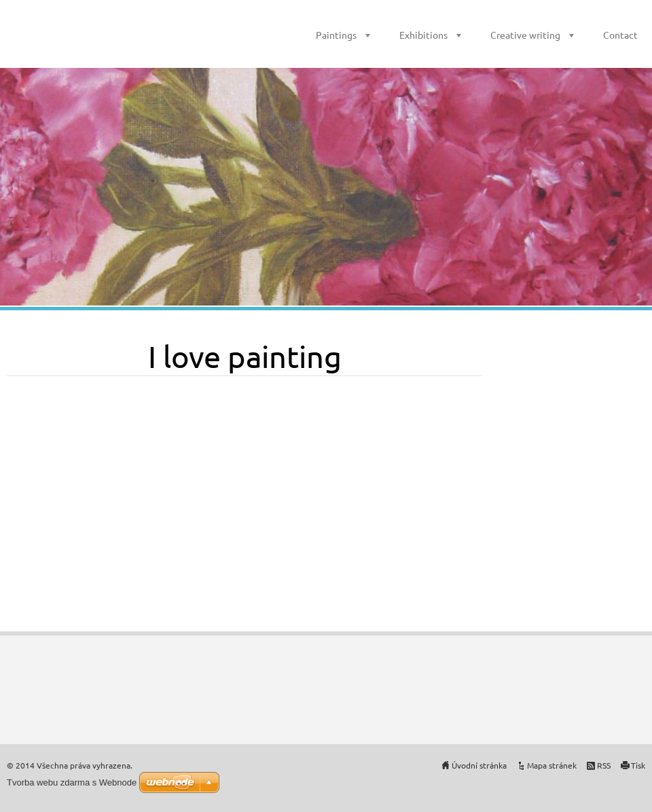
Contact (620, 35)
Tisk (638, 765)
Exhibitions (423, 35)
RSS (604, 765)
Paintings (336, 35)
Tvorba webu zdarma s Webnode (72, 782)
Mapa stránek (552, 765)
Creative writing (525, 35)
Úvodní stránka (479, 765)
